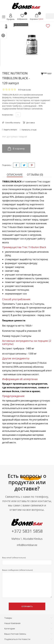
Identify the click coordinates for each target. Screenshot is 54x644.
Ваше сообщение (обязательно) (27, 583)
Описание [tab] (15, 174)
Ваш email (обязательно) (27, 561)
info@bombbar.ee (27, 545)
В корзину (16, 149)
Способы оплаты (13, 123)
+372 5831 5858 (27, 531)
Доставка (30, 123)
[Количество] (18, 115)
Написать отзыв (29, 130)
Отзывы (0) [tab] (35, 174)
